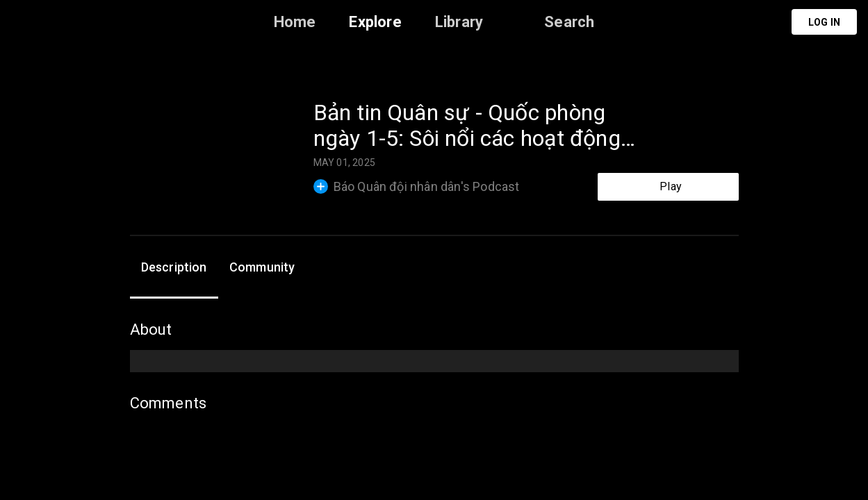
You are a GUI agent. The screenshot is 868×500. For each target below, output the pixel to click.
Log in (824, 22)
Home (295, 22)
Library (459, 22)
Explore (375, 22)
